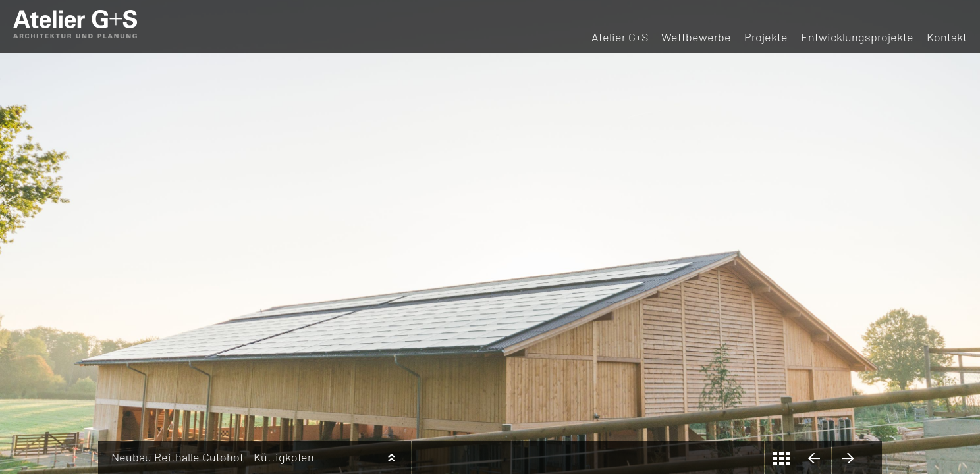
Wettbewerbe (696, 37)
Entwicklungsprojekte (857, 37)
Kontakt (947, 37)
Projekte (766, 37)
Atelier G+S (620, 37)
